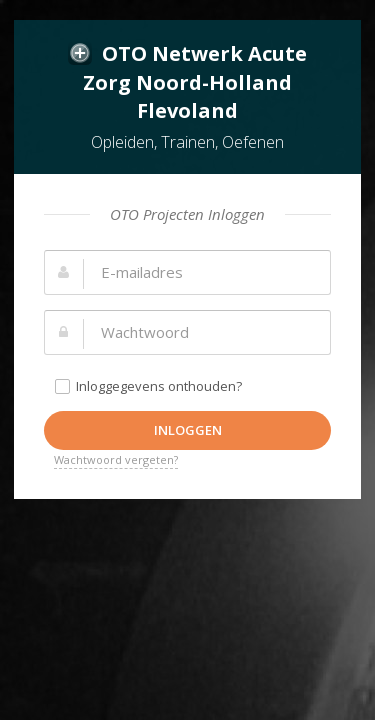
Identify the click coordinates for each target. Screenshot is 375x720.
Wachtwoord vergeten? (116, 459)
